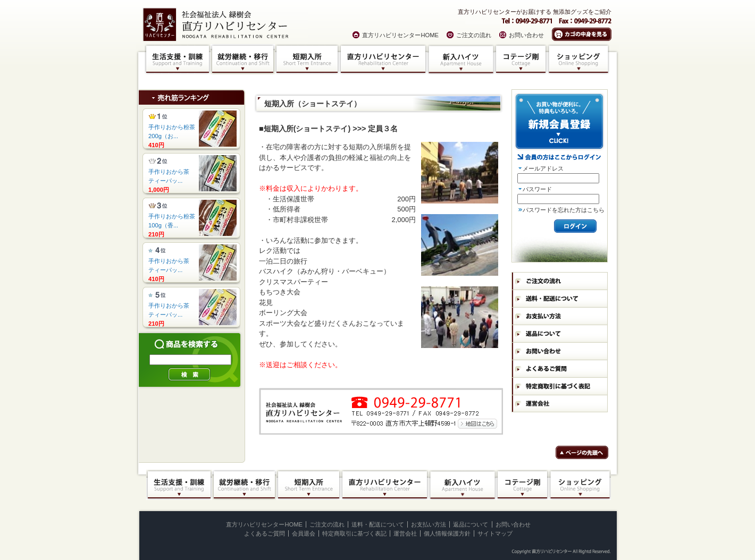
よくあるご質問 (265, 533)
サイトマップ (495, 533)
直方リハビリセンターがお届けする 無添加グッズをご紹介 (535, 12)
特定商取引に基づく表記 (354, 533)
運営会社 (405, 533)
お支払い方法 (429, 524)
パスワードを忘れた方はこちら (564, 210)
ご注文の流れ (474, 35)
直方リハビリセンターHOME (400, 35)
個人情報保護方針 (447, 533)
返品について (471, 524)
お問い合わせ (526, 35)
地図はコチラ (476, 423)
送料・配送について (378, 524)
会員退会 (304, 533)
